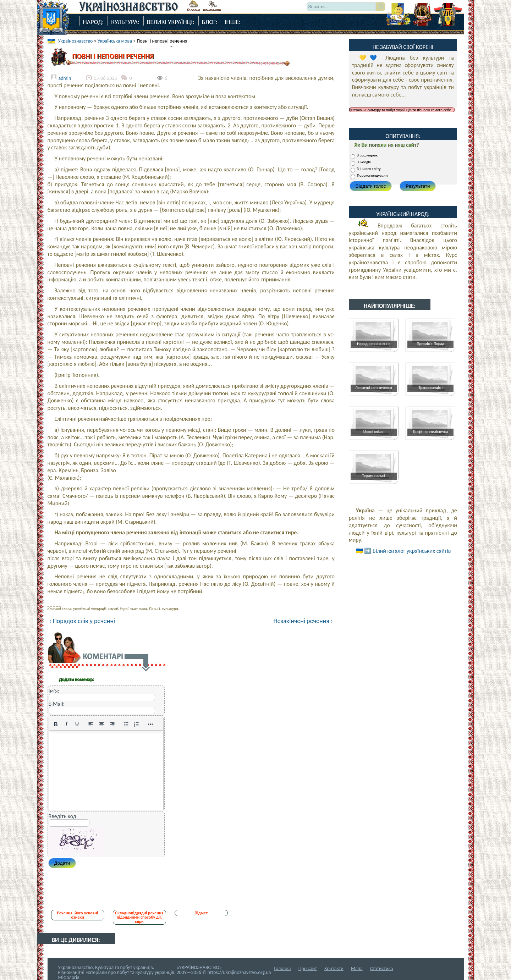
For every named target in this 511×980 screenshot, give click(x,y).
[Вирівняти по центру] (101, 724)
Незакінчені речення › (303, 621)
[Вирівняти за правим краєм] (112, 724)
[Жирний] (56, 724)
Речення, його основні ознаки (78, 915)
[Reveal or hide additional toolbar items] (150, 724)
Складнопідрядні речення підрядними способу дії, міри (139, 917)
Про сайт (308, 968)
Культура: (125, 22)
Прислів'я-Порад (431, 344)
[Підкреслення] (77, 724)
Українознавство (76, 41)
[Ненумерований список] (126, 724)
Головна (282, 968)
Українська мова (115, 41)
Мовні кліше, (374, 432)
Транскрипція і (431, 388)
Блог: (210, 22)
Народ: (94, 22)
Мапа (357, 968)
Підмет (201, 913)
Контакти (334, 968)
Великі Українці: (171, 22)
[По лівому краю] (91, 724)
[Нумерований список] (137, 724)
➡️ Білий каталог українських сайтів (407, 551)
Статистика (381, 968)
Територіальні (374, 476)
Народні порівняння (374, 344)
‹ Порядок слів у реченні (82, 621)
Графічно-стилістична (431, 432)
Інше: (233, 22)
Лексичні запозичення (373, 388)
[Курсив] (66, 724)
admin (65, 78)
